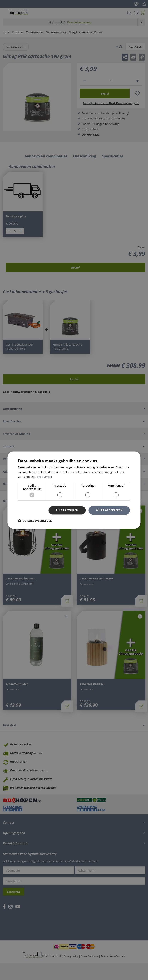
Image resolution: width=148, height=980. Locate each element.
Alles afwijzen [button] (67, 510)
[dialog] (74, 490)
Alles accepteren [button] (109, 510)
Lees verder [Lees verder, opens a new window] (45, 477)
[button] (35, 521)
